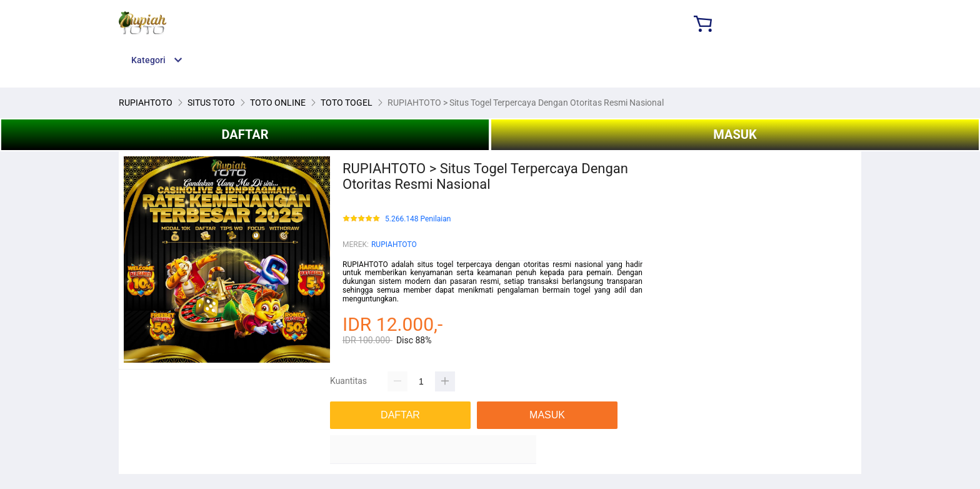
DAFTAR (245, 134)
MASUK (735, 134)
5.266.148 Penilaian (418, 219)
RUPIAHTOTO (394, 245)
